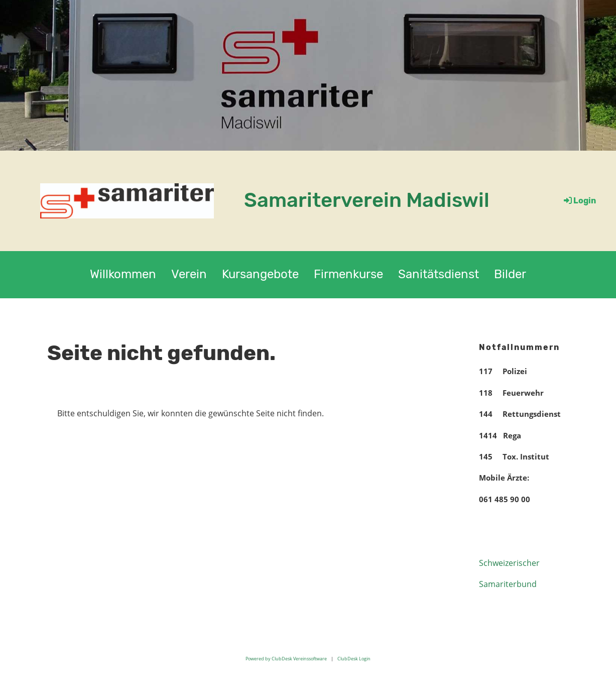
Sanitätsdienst (439, 274)
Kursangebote (260, 274)
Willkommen (123, 274)
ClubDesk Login (354, 659)
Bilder (510, 274)
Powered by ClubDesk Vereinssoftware (286, 659)
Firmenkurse (348, 274)
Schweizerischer (509, 563)
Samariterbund (508, 584)
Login (579, 201)
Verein (189, 274)
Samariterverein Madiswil (367, 200)
